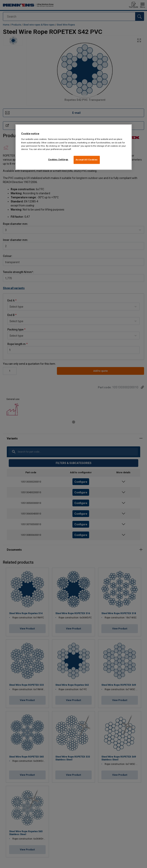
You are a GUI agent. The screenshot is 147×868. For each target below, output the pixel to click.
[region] (74, 147)
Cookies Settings (58, 159)
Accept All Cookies (87, 160)
